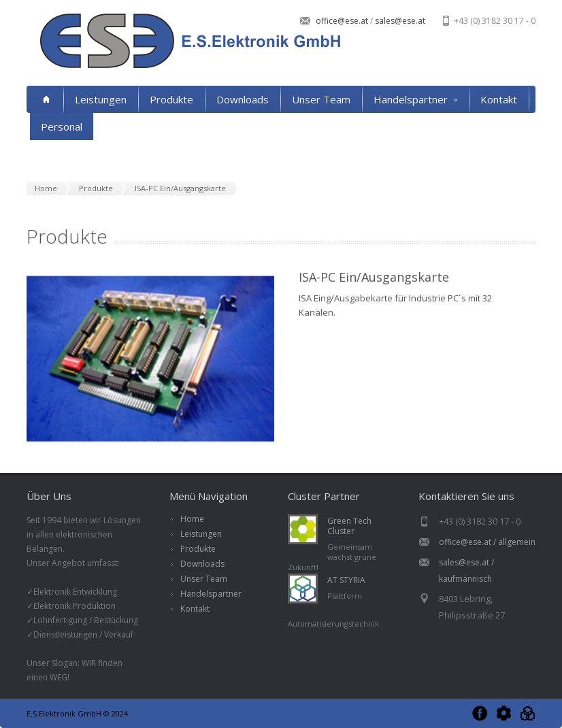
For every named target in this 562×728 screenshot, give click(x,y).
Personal (62, 127)
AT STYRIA (346, 580)
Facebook (480, 713)
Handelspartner (415, 99)
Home (192, 519)
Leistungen (101, 99)
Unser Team (321, 99)
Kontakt (499, 99)
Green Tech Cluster (349, 526)
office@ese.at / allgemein (487, 542)
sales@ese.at (399, 21)
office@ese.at (343, 21)
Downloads (243, 99)
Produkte (171, 99)
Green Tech (504, 713)
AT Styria (528, 713)
